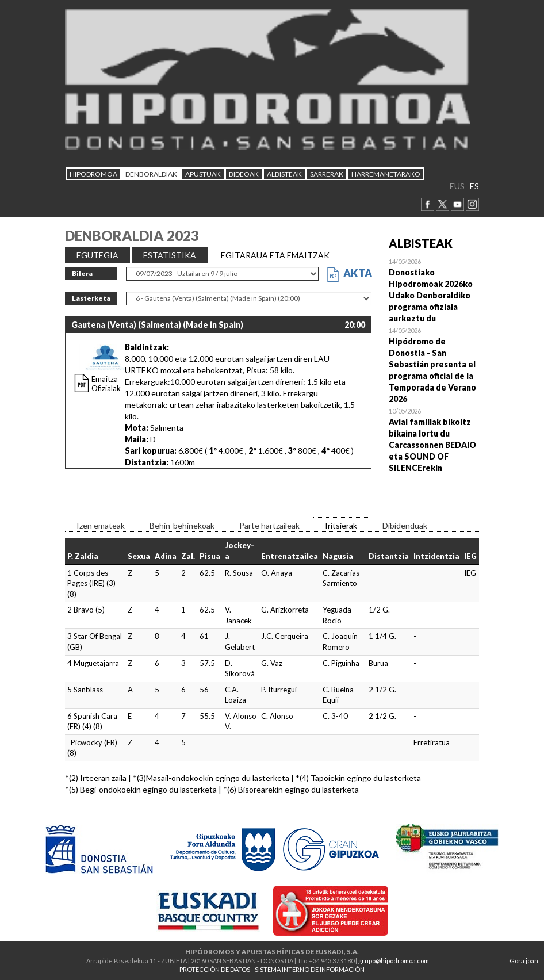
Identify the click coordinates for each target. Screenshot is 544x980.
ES (474, 186)
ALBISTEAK (284, 174)
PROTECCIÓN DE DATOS (215, 969)
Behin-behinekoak (182, 525)
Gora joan (524, 961)
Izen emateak (101, 525)
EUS (457, 186)
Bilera (82, 273)
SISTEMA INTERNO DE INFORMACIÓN (310, 969)
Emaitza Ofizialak (106, 384)
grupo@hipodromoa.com (394, 961)
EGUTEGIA (97, 255)
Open (434, 290)
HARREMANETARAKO (386, 174)
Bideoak (244, 174)
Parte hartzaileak (269, 525)
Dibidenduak (405, 525)
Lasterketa (91, 298)
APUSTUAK (203, 174)
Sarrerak (327, 174)
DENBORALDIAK (151, 174)
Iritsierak (341, 525)
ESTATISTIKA (170, 255)
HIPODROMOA (93, 174)
